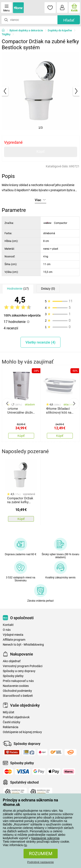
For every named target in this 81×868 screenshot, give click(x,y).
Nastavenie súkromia (45, 838)
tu (25, 845)
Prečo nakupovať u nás (18, 681)
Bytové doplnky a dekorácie (26, 30)
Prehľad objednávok (16, 717)
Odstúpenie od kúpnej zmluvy (22, 732)
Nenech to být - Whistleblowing (23, 645)
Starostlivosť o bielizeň (18, 696)
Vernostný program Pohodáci (23, 666)
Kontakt (8, 625)
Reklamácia (11, 727)
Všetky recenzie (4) (40, 342)
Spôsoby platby (13, 676)
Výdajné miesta (13, 635)
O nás (7, 630)
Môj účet (9, 712)
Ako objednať (12, 661)
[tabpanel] (41, 91)
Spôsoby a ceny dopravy (19, 671)
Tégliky (6, 34)
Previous (7, 403)
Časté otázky (12, 722)
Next (74, 403)
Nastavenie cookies (16, 686)
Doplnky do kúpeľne (60, 30)
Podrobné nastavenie (40, 862)
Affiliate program (14, 640)
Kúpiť (41, 152)
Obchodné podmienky (17, 691)
